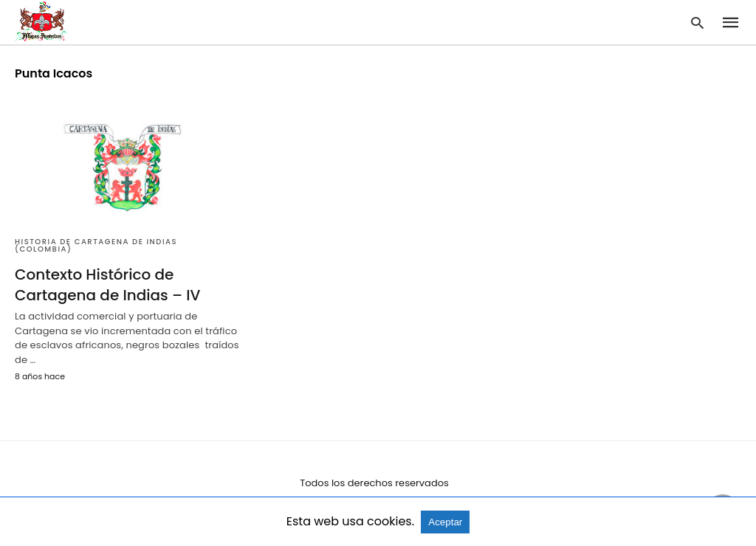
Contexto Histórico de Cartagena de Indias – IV (108, 285)
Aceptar (445, 522)
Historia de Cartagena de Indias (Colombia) (96, 245)
